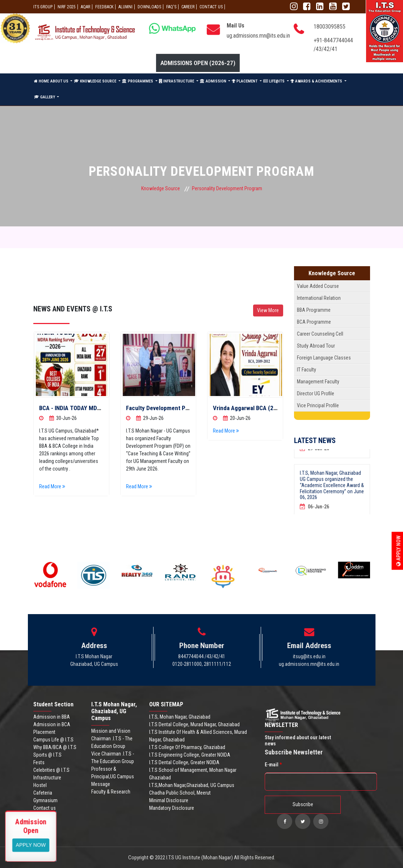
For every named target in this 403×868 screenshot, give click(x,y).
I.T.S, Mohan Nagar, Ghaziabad (180, 717)
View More (268, 310)
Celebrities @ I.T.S (51, 770)
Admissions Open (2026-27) (198, 63)
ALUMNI (125, 7)
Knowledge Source (161, 188)
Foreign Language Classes (324, 358)
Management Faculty (318, 382)
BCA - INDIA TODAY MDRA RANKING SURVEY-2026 (102, 408)
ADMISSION (214, 81)
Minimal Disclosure (169, 800)
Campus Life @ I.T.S (53, 740)
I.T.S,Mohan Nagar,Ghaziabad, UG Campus (192, 785)
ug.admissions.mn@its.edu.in (258, 36)
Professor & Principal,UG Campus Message (113, 776)
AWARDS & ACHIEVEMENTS (317, 81)
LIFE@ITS (274, 81)
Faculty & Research (111, 792)
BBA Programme (314, 310)
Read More (52, 486)
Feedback (104, 7)
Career (188, 7)
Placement (44, 732)
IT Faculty (307, 370)
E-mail (273, 765)
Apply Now (399, 551)
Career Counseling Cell (320, 334)
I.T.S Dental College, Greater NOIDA (184, 762)
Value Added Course (318, 286)
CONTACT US (211, 7)
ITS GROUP (43, 7)
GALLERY (45, 97)
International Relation (319, 298)
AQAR (85, 7)
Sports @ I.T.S (47, 755)
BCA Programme (314, 322)
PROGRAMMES (138, 81)
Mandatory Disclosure (172, 808)
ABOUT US (60, 81)
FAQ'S (171, 7)
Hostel (40, 785)
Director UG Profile (316, 393)
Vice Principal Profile (318, 405)
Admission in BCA (52, 724)
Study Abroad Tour (316, 346)
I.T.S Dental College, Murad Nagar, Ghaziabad (194, 724)
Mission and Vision (111, 731)
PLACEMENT (245, 81)
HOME (41, 81)
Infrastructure (47, 778)
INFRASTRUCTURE (177, 81)
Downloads (149, 7)
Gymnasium (45, 800)
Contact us (45, 808)
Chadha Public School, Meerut (180, 793)
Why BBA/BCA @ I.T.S (55, 747)
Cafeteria (43, 793)
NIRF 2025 (67, 7)
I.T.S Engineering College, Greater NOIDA (190, 755)
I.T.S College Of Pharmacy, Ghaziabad (187, 747)
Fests (39, 762)
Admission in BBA (52, 717)
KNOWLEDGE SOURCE (96, 81)
